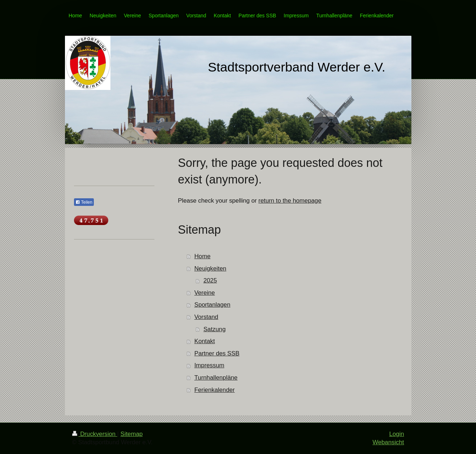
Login (396, 434)
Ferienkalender (214, 390)
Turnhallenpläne (216, 378)
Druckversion (95, 434)
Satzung (215, 329)
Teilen (84, 202)
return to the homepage (290, 201)
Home (202, 256)
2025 (210, 280)
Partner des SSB (217, 353)
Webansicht (388, 442)
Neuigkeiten (210, 269)
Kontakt (204, 341)
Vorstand (206, 317)
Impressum (209, 365)
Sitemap (132, 434)
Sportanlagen (212, 305)
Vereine (204, 293)
